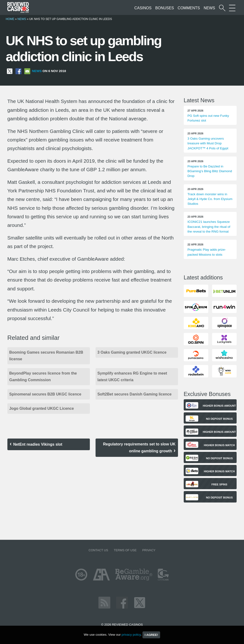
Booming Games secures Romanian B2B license (46, 356)
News (209, 8)
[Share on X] (10, 71)
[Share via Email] (27, 71)
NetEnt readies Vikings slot (38, 444)
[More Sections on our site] (232, 8)
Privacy (149, 550)
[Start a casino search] (222, 8)
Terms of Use (125, 550)
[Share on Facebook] (18, 71)
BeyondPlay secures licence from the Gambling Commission (43, 377)
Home (10, 19)
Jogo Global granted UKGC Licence (42, 408)
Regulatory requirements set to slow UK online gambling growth (139, 448)
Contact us (98, 550)
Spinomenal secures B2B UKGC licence (46, 394)
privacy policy (131, 635)
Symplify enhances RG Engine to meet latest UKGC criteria (132, 377)
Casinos (143, 8)
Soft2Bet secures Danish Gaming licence (135, 394)
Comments (189, 8)
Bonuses (165, 8)
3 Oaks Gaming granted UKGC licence (132, 352)
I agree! (151, 635)
